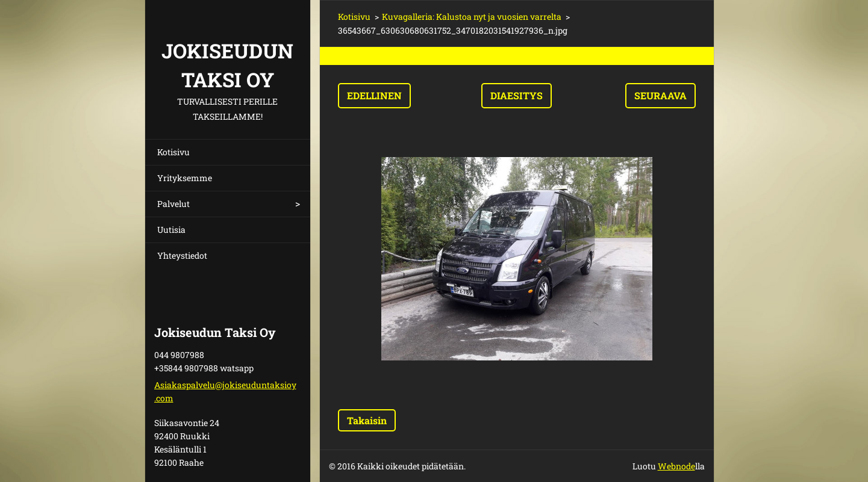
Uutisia (171, 230)
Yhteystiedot (182, 255)
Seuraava (660, 95)
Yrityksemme (185, 178)
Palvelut (173, 204)
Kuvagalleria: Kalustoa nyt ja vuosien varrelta (472, 17)
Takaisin (367, 420)
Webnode (676, 466)
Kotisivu (173, 152)
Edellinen (374, 95)
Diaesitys (517, 95)
